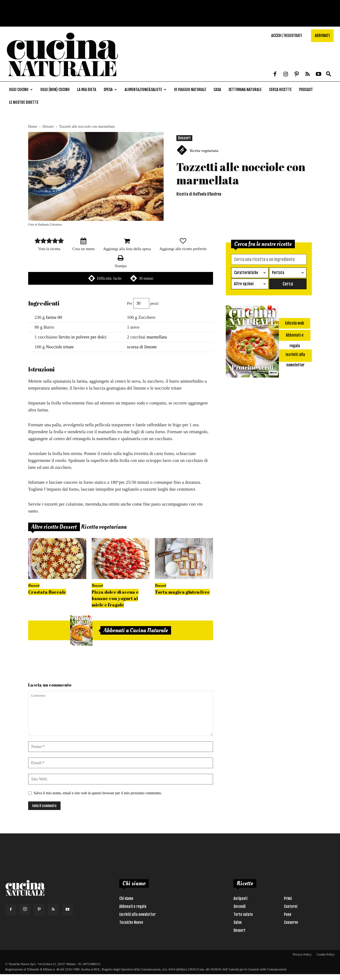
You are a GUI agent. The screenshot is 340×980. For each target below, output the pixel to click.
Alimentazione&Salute (145, 90)
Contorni (291, 906)
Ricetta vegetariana (204, 151)
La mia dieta (87, 90)
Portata (278, 273)
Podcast (306, 90)
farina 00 (54, 317)
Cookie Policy (326, 954)
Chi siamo (126, 898)
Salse (238, 922)
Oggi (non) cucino (55, 90)
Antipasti (240, 898)
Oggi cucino (21, 90)
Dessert (48, 127)
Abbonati (322, 36)
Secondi (239, 906)
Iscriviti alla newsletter (137, 914)
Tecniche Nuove (131, 922)
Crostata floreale (47, 592)
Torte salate (243, 914)
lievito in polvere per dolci (83, 337)
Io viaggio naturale (190, 90)
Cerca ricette (280, 90)
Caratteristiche (246, 273)
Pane (288, 914)
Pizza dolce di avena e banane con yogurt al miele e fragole (115, 598)
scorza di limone (142, 347)
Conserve (291, 922)
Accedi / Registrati (287, 36)
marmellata (157, 337)
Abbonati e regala (133, 906)
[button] (329, 74)
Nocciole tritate (60, 347)
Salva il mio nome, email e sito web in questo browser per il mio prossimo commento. (98, 793)
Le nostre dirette (24, 102)
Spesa (110, 90)
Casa (217, 90)
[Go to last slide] (36, 568)
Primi (288, 898)
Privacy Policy (302, 954)
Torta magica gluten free (182, 592)
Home (33, 127)
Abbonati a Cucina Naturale (136, 630)
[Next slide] (205, 568)
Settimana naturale (245, 90)
